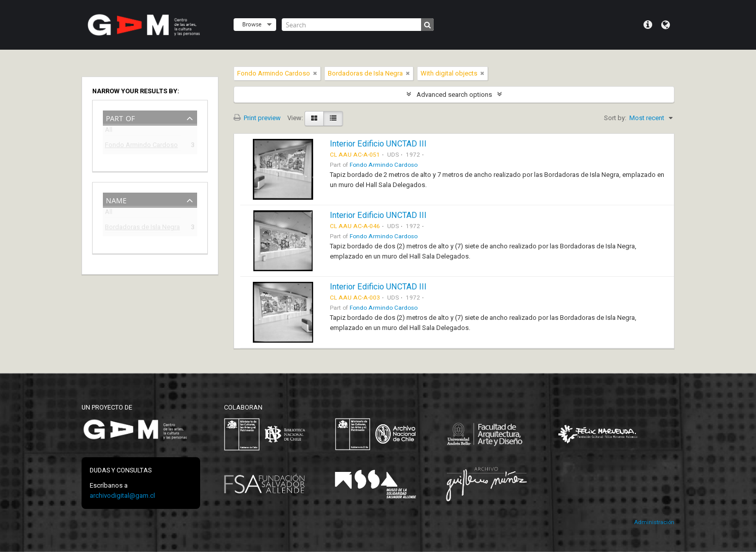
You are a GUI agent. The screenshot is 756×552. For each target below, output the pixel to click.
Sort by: (615, 118)
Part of (120, 117)
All (109, 132)
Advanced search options (454, 95)
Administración (654, 522)
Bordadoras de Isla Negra (142, 228)
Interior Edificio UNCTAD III (378, 144)
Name (116, 199)
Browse (252, 24)
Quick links (648, 25)
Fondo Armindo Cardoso (141, 146)
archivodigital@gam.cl (122, 495)
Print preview (257, 118)
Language (666, 25)
